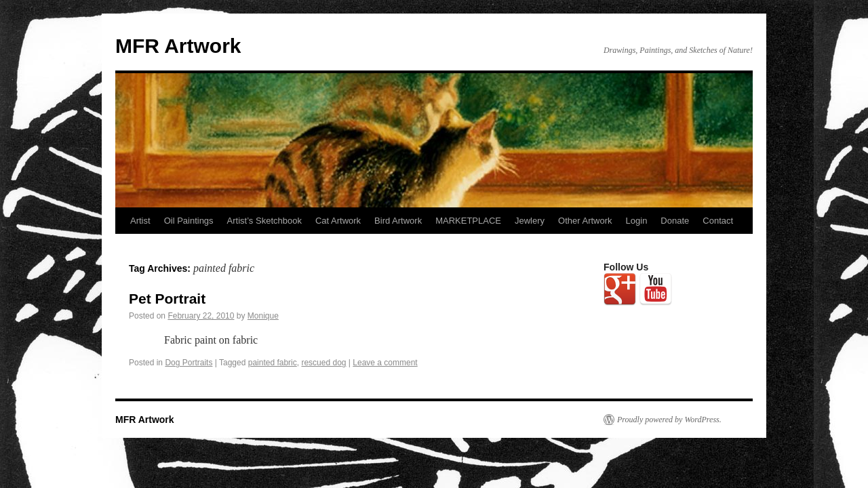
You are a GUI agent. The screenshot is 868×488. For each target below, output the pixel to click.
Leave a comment (385, 363)
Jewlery (530, 221)
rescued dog (323, 363)
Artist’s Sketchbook (264, 221)
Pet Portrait (167, 299)
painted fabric (273, 363)
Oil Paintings (189, 221)
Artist (140, 221)
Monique (263, 316)
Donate (675, 221)
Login (637, 221)
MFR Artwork (178, 46)
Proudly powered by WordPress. (669, 420)
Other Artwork (585, 221)
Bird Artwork (398, 221)
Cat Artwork (338, 221)
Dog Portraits (189, 363)
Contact (718, 221)
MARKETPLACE (468, 221)
